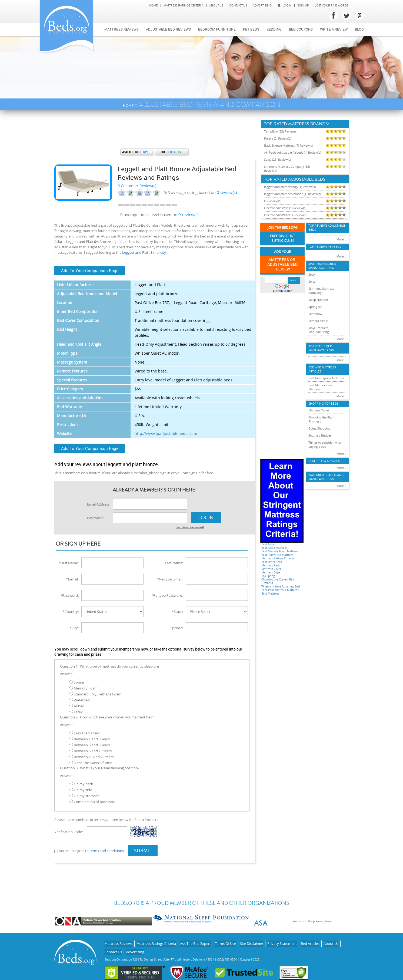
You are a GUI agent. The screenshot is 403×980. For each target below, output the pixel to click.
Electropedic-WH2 (276, 215)
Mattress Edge (271, 573)
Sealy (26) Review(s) (277, 159)
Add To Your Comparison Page (90, 270)
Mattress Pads (271, 565)
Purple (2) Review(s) (278, 138)
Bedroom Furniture (217, 29)
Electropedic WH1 (276, 208)
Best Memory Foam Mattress (280, 551)
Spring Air (315, 307)
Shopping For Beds (323, 404)
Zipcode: (176, 627)
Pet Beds (251, 29)
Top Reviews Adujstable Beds (327, 228)
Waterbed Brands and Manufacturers (326, 477)
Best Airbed (269, 544)
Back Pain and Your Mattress (280, 590)
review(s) (227, 192)
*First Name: (69, 562)
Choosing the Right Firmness (321, 419)
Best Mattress (270, 594)
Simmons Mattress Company (321, 291)
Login (284, 6)
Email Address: (99, 504)
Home (153, 6)
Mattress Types (319, 410)
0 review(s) (188, 215)
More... (341, 239)
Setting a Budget (320, 435)
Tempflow (315, 314)
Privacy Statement (282, 941)
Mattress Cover (271, 569)
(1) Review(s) (307, 187)
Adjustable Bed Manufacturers (321, 348)
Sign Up (303, 6)
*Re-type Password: (167, 595)
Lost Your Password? (331, 6)
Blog (359, 29)
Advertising (262, 6)
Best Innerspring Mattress (326, 378)
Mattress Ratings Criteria (184, 6)
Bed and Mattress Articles (322, 369)
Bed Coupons (301, 29)
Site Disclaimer (252, 941)
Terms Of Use (225, 941)
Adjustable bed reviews (168, 29)
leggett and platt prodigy (281, 187)
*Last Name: (173, 562)
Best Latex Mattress (274, 548)
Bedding (274, 29)
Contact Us (238, 6)
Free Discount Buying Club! (282, 239)
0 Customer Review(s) (137, 186)
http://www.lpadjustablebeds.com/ (166, 433)
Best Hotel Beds (272, 562)
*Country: (71, 611)
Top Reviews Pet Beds (325, 247)
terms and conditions (107, 850)
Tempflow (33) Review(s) (281, 131)
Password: (95, 518)
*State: (177, 611)
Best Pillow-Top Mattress (277, 555)
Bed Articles (310, 941)
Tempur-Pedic (318, 321)
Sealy (312, 274)
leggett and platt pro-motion (284, 194)
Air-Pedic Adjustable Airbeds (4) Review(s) (293, 152)
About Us (216, 6)
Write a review (334, 29)
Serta (312, 281)
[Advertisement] (155, 132)
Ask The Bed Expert (195, 941)
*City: (74, 627)
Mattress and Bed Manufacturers (322, 266)
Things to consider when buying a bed (325, 444)
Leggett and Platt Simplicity (144, 252)
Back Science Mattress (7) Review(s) (288, 145)
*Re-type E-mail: (170, 579)
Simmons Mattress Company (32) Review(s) (287, 169)
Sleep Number (318, 300)
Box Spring (268, 576)
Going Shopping (319, 428)
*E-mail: (72, 579)
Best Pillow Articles (324, 461)
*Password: (69, 595)
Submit (143, 850)
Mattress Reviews (121, 29)
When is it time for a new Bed (281, 587)
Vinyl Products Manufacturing (319, 330)
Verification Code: (69, 831)
